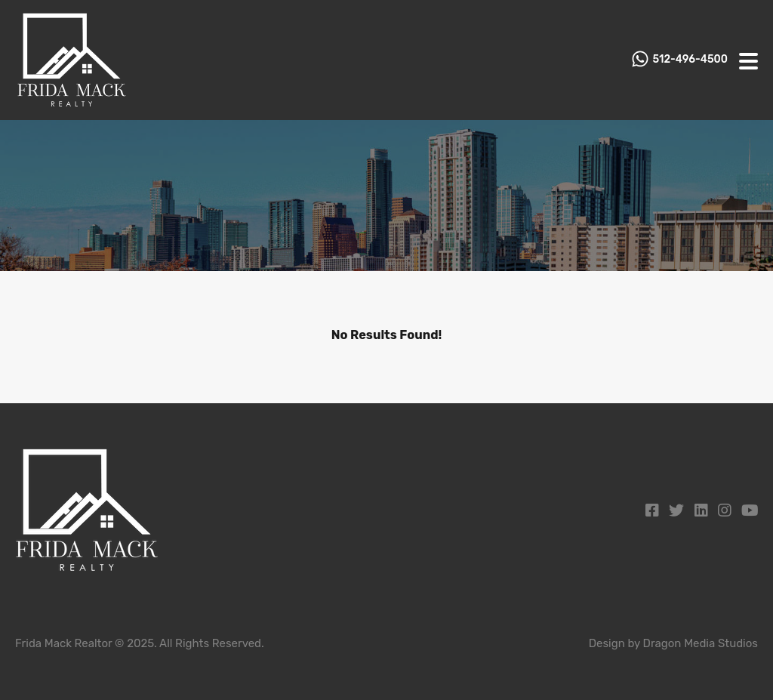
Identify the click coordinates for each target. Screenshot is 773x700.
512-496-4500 (690, 60)
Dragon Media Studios (701, 643)
